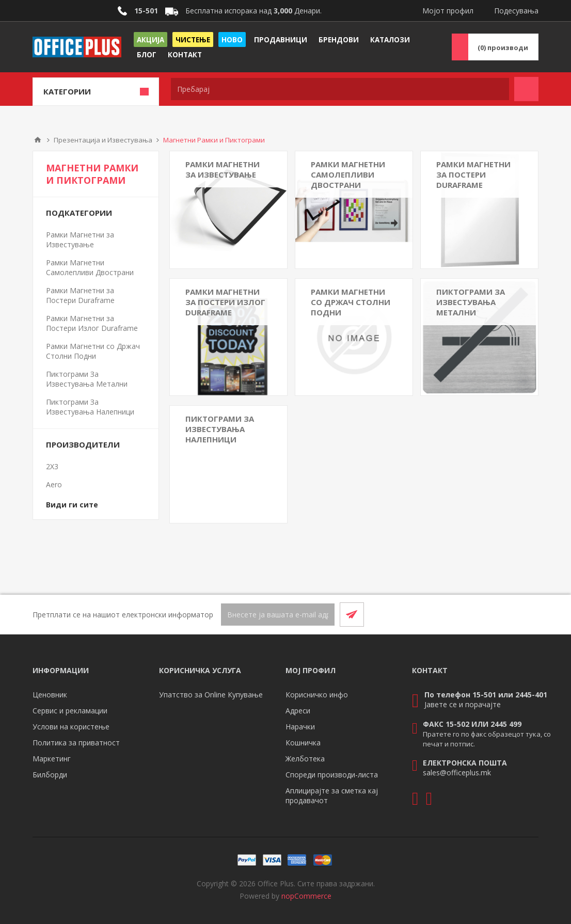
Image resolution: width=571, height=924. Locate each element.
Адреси (298, 711)
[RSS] (526, 614)
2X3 (52, 466)
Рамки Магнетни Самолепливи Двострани (348, 174)
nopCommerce (306, 896)
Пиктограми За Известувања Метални (471, 302)
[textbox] (340, 89)
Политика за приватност (76, 743)
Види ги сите (72, 505)
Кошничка (303, 743)
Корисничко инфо (317, 695)
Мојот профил (448, 11)
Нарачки (300, 727)
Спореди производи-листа (332, 775)
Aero (54, 484)
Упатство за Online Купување (211, 695)
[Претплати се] (278, 615)
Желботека (305, 759)
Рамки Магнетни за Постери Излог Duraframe (225, 302)
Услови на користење (71, 727)
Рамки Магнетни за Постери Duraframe (473, 174)
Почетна (38, 140)
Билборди (50, 775)
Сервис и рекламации (70, 711)
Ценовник (50, 695)
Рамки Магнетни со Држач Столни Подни (351, 302)
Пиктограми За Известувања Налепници (220, 429)
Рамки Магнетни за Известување (223, 169)
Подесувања (516, 11)
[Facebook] (501, 614)
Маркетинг (52, 759)
